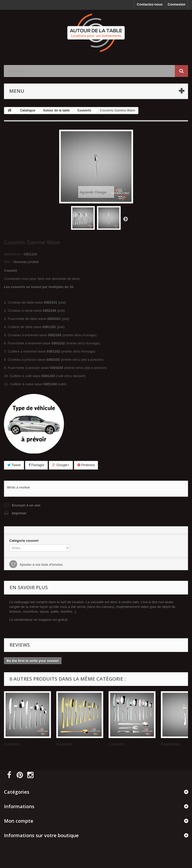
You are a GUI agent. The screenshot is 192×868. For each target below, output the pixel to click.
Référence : (13, 254)
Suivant (125, 219)
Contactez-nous (150, 4)
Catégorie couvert (24, 541)
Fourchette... (172, 744)
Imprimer (19, 513)
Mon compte (19, 821)
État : (8, 262)
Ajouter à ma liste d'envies (41, 565)
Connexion (177, 4)
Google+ (61, 465)
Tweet (14, 465)
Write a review (18, 487)
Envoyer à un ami (26, 505)
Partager (36, 465)
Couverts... (14, 744)
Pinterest (86, 465)
